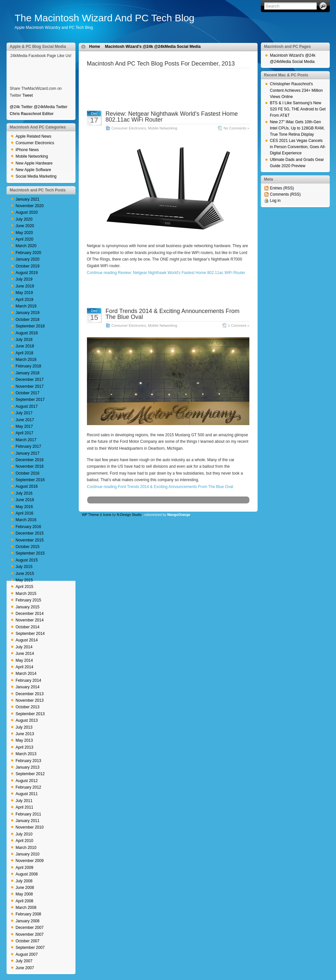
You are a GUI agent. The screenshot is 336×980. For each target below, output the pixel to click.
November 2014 (30, 620)
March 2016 (26, 520)
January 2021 (28, 199)
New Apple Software (33, 170)
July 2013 (24, 727)
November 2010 (30, 827)
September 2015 (30, 553)
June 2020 (25, 226)
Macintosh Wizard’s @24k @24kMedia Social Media (153, 47)
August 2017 (27, 406)
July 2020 (24, 219)
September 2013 (30, 714)
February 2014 (29, 680)
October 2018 (28, 320)
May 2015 (24, 580)
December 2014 (30, 614)
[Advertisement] (168, 78)
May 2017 (24, 426)
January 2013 (28, 767)
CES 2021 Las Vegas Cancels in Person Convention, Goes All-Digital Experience (298, 147)
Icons (107, 515)
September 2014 (30, 634)
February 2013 (29, 761)
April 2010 (25, 841)
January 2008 (28, 921)
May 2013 (24, 740)
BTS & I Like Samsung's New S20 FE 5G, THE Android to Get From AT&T (298, 109)
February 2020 (29, 253)
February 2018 (29, 366)
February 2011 (29, 814)
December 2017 (30, 380)
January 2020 (28, 259)
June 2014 (25, 654)
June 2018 (25, 346)
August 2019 (27, 273)
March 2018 (26, 360)
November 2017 (30, 386)
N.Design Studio (129, 515)
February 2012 (29, 787)
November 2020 (30, 206)
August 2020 (27, 212)
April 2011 (25, 807)
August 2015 (27, 560)
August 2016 (27, 486)
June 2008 (25, 888)
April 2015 (25, 587)
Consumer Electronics (35, 143)
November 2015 (30, 540)
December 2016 (30, 460)
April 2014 (25, 667)
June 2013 (25, 734)
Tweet (28, 95)
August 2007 (27, 954)
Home (95, 47)
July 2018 (24, 340)
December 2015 (30, 533)
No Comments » (236, 128)
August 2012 (27, 781)
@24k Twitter (21, 107)
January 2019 (28, 313)
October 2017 (28, 393)
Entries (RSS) (282, 188)
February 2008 (29, 914)
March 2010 (26, 848)
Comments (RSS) (285, 194)
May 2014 (24, 660)
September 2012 (30, 774)
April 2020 (25, 239)
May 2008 (24, 894)
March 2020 (26, 246)
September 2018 (30, 326)
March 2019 (26, 306)
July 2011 (24, 801)
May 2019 (24, 293)
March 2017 (26, 440)
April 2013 (25, 747)
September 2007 (30, 948)
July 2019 (24, 279)
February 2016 (29, 527)
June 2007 (25, 968)
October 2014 (28, 627)
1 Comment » (239, 325)
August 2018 (27, 333)
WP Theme (91, 515)
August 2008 (27, 874)
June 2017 (25, 420)
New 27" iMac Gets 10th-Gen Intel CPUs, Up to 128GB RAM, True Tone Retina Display (297, 128)
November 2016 (30, 466)
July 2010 (24, 834)
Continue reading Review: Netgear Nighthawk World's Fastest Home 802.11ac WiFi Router (166, 273)
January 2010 (28, 854)
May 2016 (24, 507)
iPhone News (27, 150)
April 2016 (25, 513)
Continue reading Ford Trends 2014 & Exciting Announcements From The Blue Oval (160, 487)
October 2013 (28, 707)
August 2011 (27, 794)
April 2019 (25, 300)
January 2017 (28, 453)
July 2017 (24, 413)
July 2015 (24, 567)
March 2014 (26, 674)
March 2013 (26, 754)
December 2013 (30, 694)
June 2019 (25, 286)
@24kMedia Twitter (51, 107)
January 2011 (28, 821)
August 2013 (27, 720)
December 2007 (30, 928)
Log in (275, 201)
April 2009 (25, 868)
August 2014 (27, 640)
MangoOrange (179, 515)
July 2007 (24, 961)
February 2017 (29, 446)
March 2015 (26, 594)
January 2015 (28, 607)
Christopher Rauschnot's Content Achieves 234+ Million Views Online (296, 90)
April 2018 (25, 353)
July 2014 (24, 647)
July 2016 (24, 493)
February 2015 (29, 600)
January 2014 (28, 687)
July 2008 (24, 881)
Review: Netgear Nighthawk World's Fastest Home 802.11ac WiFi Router (172, 117)
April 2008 (25, 901)
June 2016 (25, 500)
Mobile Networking (32, 156)
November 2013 (30, 700)
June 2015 (25, 574)
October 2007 (28, 941)
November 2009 (30, 861)
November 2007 (30, 934)
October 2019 (28, 266)
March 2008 (26, 908)
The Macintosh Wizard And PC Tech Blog (105, 18)
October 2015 (28, 547)
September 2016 (30, 480)
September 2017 (30, 400)
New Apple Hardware (34, 163)
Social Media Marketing (36, 176)
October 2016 (28, 473)
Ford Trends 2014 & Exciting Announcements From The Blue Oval (173, 314)
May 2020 (24, 233)
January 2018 (28, 373)
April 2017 (25, 433)
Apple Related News (34, 136)
